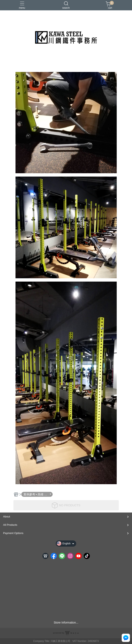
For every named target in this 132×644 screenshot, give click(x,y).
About (7, 517)
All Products (10, 525)
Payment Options (13, 533)
